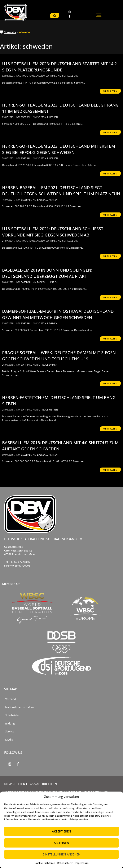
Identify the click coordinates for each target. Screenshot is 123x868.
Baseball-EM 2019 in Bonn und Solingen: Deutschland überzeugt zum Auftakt (47, 273)
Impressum (82, 863)
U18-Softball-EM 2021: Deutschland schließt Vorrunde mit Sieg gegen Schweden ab (53, 232)
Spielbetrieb (13, 715)
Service (10, 731)
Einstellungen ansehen (62, 854)
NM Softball (49, 76)
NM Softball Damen (45, 323)
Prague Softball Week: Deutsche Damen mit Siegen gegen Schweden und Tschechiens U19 (59, 356)
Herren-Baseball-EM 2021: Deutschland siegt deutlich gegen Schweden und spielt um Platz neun (61, 191)
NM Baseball (24, 200)
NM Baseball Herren (45, 200)
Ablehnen (61, 843)
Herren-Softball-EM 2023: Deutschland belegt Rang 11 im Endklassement (60, 108)
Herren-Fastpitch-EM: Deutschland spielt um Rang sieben (59, 401)
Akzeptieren (61, 831)
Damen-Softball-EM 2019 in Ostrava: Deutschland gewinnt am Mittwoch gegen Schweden (58, 314)
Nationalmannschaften (20, 707)
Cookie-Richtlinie (45, 863)
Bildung (10, 724)
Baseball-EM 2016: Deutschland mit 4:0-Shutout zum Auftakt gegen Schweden (60, 446)
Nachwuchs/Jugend (29, 76)
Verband (11, 699)
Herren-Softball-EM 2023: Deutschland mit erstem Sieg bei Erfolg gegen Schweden (59, 149)
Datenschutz (65, 863)
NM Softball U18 (68, 76)
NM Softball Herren (45, 117)
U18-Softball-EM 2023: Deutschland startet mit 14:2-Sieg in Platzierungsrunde (60, 67)
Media (9, 740)
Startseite (10, 32)
